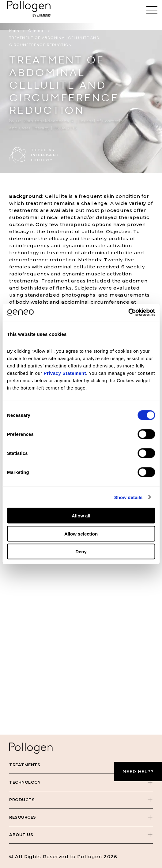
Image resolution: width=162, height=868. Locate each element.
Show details (128, 497)
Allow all (81, 516)
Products (22, 800)
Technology (25, 782)
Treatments (25, 765)
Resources (23, 817)
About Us (21, 835)
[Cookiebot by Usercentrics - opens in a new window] (128, 313)
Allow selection (81, 534)
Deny (81, 552)
